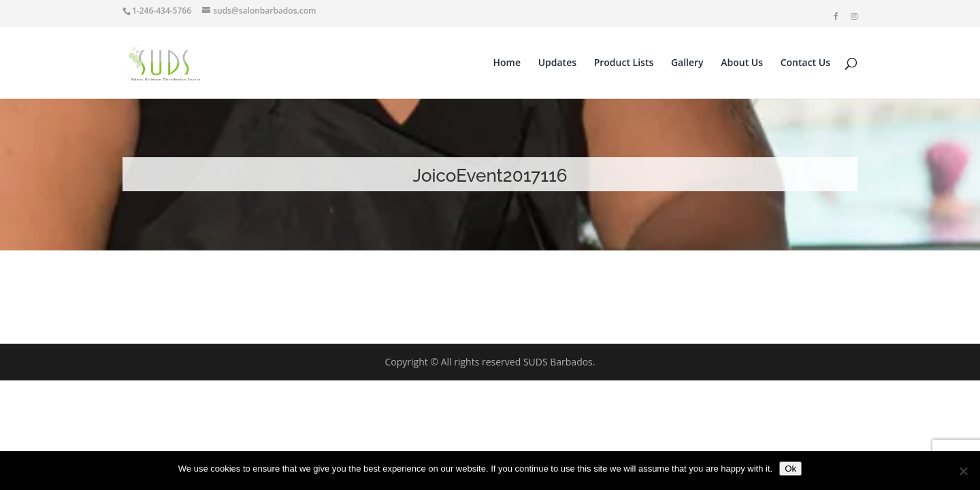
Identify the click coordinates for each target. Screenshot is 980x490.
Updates (557, 63)
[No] (963, 471)
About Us (742, 63)
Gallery (687, 63)
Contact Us (805, 63)
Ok (790, 469)
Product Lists (624, 63)
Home (507, 63)
